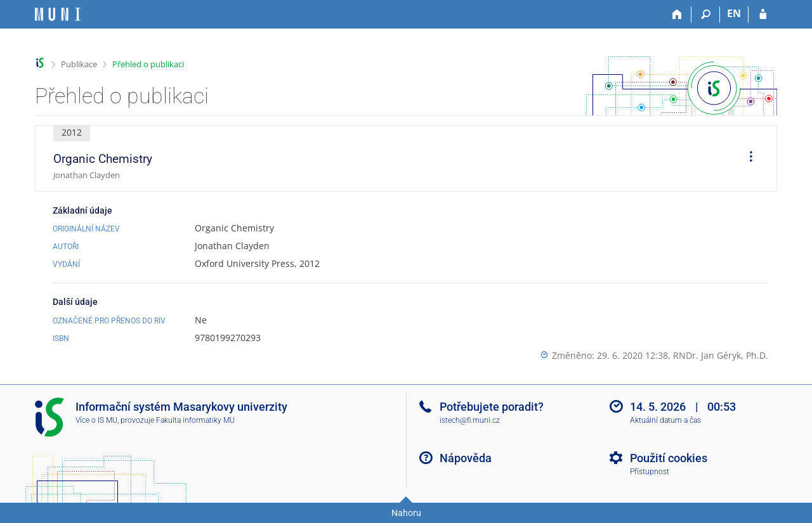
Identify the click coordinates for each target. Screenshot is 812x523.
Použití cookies (669, 458)
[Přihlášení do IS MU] (763, 15)
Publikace (79, 64)
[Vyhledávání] (706, 15)
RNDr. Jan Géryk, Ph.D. (721, 355)
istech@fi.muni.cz (470, 420)
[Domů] (677, 15)
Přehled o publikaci (148, 64)
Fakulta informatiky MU (195, 420)
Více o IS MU (96, 420)
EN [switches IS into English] (734, 13)
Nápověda (466, 458)
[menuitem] (747, 158)
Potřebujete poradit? (492, 407)
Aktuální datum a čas (665, 420)
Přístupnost (650, 472)
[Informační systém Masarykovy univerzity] (58, 14)
